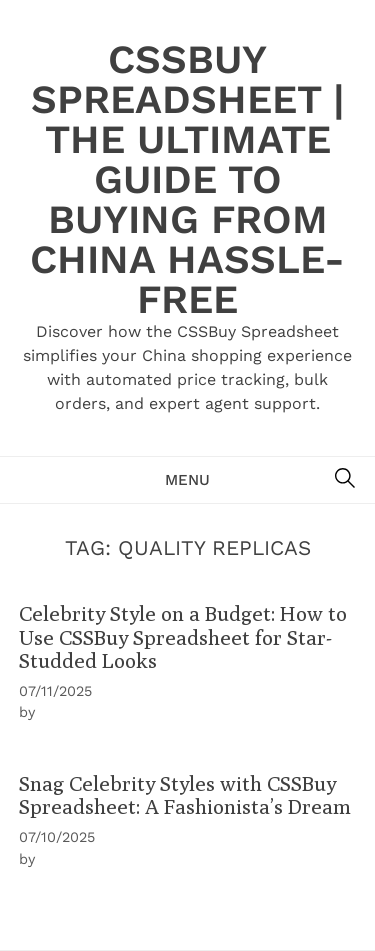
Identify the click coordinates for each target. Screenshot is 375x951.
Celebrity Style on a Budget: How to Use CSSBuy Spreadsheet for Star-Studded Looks (183, 637)
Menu (187, 480)
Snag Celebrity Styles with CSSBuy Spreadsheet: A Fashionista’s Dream (185, 795)
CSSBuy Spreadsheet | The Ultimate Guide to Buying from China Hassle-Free (187, 179)
